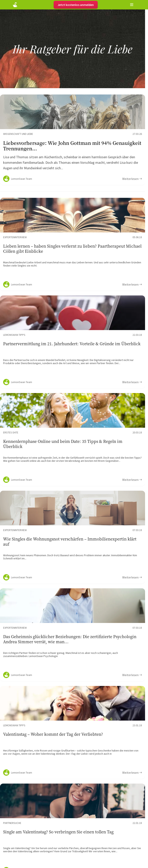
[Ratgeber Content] (73, 140)
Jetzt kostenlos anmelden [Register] (76, 5)
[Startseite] (15, 5)
